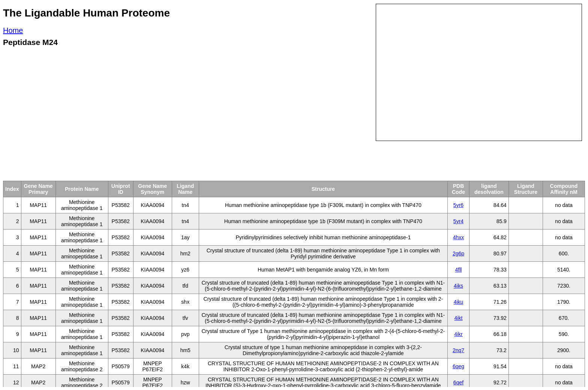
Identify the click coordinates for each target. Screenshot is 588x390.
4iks (458, 286)
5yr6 (458, 205)
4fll (459, 270)
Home (13, 30)
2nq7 (458, 350)
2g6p (458, 253)
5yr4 (458, 221)
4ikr (458, 334)
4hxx (459, 237)
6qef (458, 382)
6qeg (458, 366)
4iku (459, 302)
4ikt (459, 318)
